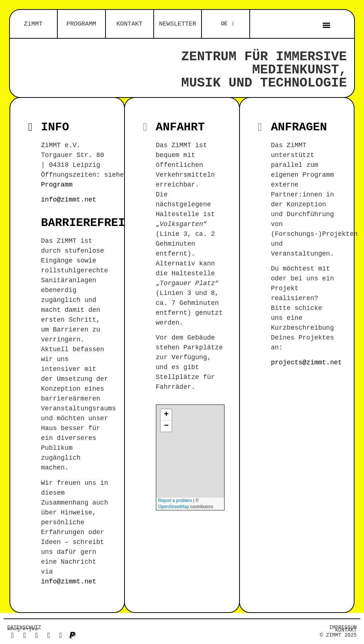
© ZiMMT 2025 (338, 635)
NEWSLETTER (177, 24)
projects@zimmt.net (306, 363)
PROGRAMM (81, 24)
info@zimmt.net (68, 200)
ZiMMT (33, 24)
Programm (57, 185)
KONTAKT (129, 24)
